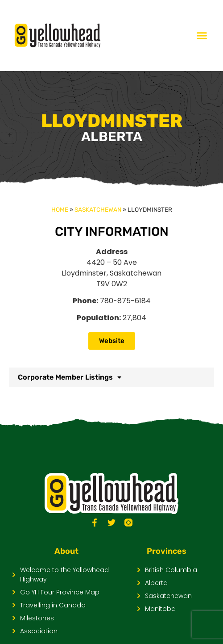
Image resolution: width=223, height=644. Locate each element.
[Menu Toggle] (202, 36)
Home (60, 209)
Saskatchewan (98, 209)
